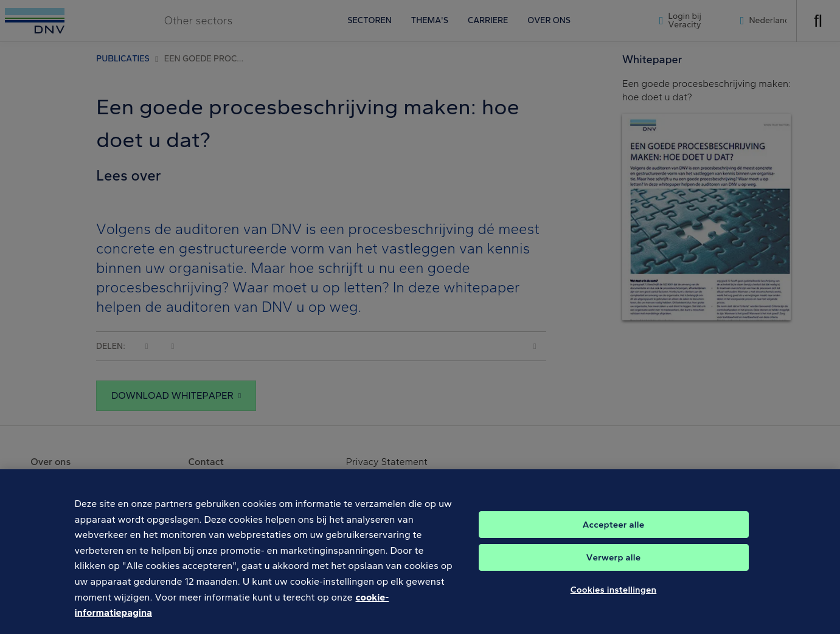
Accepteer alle (613, 533)
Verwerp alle (613, 566)
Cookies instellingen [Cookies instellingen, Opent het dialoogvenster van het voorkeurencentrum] (614, 598)
